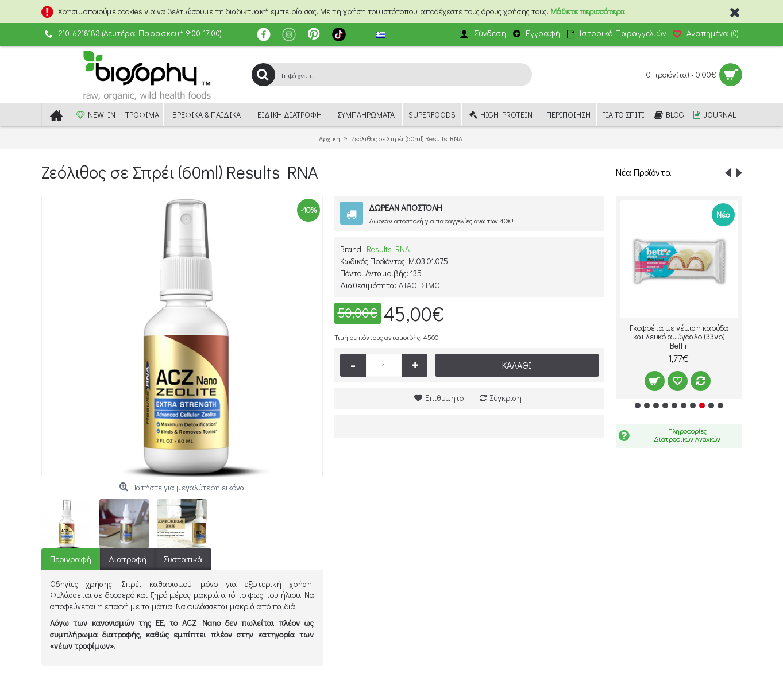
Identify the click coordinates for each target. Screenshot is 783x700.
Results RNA (388, 249)
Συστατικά (183, 559)
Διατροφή (128, 559)
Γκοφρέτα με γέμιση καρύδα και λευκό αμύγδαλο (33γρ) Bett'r (679, 337)
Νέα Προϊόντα (643, 172)
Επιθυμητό (444, 398)
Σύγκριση (506, 398)
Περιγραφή (71, 559)
